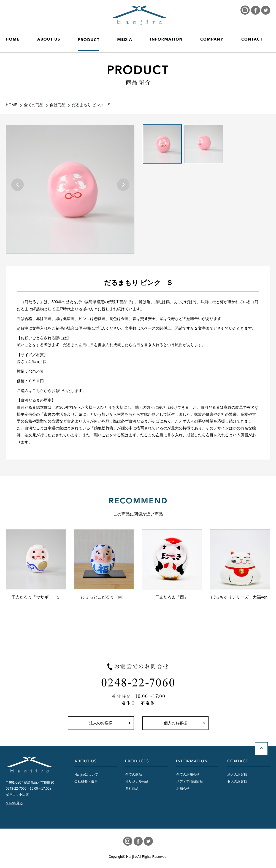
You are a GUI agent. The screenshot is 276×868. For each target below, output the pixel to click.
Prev (17, 185)
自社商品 (132, 789)
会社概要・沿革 (86, 781)
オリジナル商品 (137, 781)
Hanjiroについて (86, 774)
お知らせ (183, 789)
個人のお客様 (175, 723)
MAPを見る (14, 803)
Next (123, 185)
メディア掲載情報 (190, 781)
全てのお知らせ (188, 774)
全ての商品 (134, 774)
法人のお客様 (101, 723)
